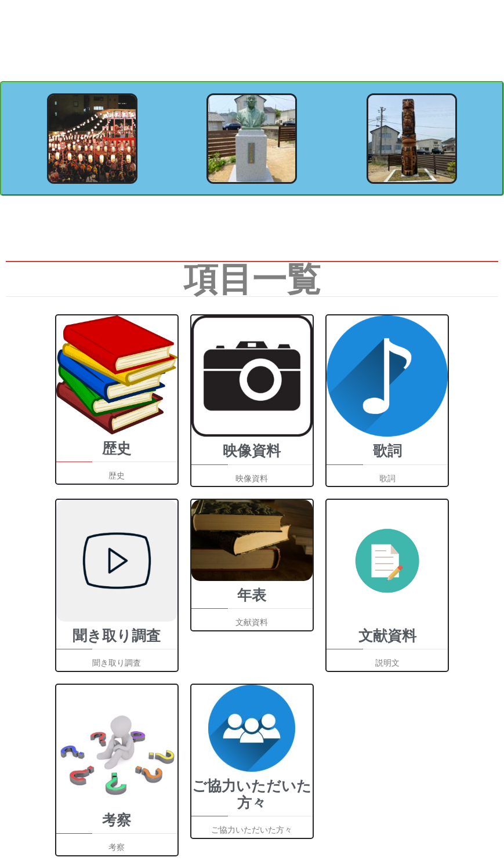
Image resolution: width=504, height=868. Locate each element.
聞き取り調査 (117, 636)
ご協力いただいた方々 (252, 794)
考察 (117, 820)
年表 (252, 595)
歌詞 (387, 451)
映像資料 (252, 451)
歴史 (117, 448)
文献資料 (387, 636)
